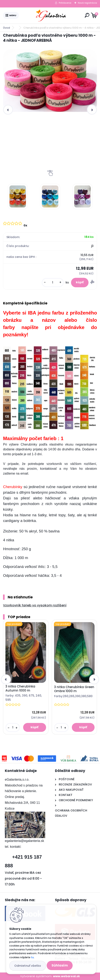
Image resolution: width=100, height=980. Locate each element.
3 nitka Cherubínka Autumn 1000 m (20, 688)
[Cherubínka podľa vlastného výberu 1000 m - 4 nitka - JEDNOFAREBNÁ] (50, 81)
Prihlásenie (65, 3)
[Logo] (51, 16)
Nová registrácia (87, 3)
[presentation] (8, 110)
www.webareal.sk (66, 976)
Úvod (6, 28)
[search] (87, 15)
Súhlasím (60, 965)
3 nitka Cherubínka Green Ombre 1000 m (74, 689)
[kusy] (53, 283)
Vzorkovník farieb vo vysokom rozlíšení (35, 605)
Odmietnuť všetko (28, 966)
